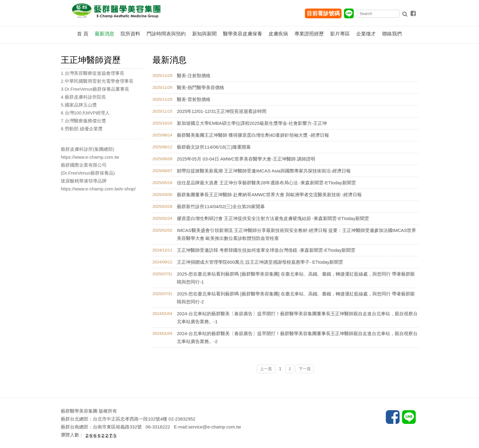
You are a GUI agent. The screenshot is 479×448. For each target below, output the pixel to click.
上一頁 (266, 369)
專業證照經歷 (309, 34)
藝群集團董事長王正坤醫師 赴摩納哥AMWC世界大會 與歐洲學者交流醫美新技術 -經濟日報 (269, 195)
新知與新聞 (204, 34)
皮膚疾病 (278, 34)
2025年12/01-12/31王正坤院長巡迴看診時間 (222, 111)
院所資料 (130, 34)
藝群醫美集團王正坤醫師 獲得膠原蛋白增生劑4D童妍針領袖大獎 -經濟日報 (253, 135)
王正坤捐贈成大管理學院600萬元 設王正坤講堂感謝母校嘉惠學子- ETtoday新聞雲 (260, 262)
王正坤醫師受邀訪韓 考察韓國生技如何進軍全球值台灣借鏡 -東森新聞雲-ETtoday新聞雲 (266, 250)
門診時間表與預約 (166, 34)
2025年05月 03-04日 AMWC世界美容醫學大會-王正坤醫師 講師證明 (246, 159)
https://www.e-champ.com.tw (90, 157)
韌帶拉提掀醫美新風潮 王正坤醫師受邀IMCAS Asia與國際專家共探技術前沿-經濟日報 (264, 171)
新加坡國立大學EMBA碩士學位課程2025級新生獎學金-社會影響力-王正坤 (252, 123)
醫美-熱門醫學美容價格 (201, 87)
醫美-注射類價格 (194, 76)
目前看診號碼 (323, 13)
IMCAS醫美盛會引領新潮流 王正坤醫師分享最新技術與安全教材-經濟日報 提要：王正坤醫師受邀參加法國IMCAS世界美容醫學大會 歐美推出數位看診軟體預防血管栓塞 (296, 234)
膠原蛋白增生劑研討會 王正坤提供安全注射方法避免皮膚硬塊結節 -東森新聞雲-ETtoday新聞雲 (273, 218)
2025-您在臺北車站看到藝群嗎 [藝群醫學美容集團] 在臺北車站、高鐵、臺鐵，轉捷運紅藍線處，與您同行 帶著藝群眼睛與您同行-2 (296, 298)
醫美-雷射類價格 (194, 99)
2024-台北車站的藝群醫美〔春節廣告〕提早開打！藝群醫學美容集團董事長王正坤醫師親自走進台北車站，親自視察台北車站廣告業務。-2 (297, 337)
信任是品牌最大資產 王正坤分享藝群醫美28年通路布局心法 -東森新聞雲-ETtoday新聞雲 (266, 183)
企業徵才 (366, 34)
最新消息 (104, 34)
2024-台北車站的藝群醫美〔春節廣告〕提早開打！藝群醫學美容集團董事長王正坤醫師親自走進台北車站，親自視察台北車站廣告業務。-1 (297, 318)
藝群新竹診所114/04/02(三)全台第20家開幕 (221, 206)
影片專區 (340, 34)
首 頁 (82, 34)
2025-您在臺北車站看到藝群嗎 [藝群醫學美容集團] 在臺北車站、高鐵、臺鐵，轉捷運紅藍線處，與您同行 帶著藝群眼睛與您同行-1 (296, 278)
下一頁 (305, 369)
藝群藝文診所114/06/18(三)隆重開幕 (214, 147)
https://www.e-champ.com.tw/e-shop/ (98, 189)
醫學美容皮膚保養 (243, 34)
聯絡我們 (392, 34)
